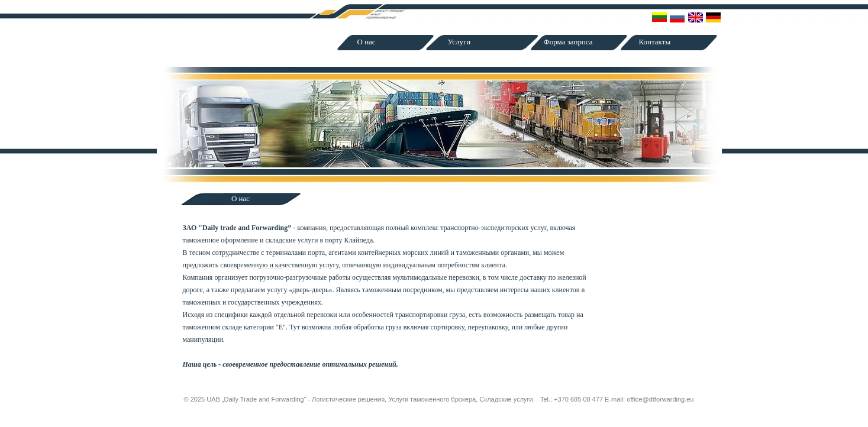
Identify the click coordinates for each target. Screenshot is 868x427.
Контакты (655, 42)
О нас (367, 42)
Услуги (459, 42)
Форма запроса (568, 42)
